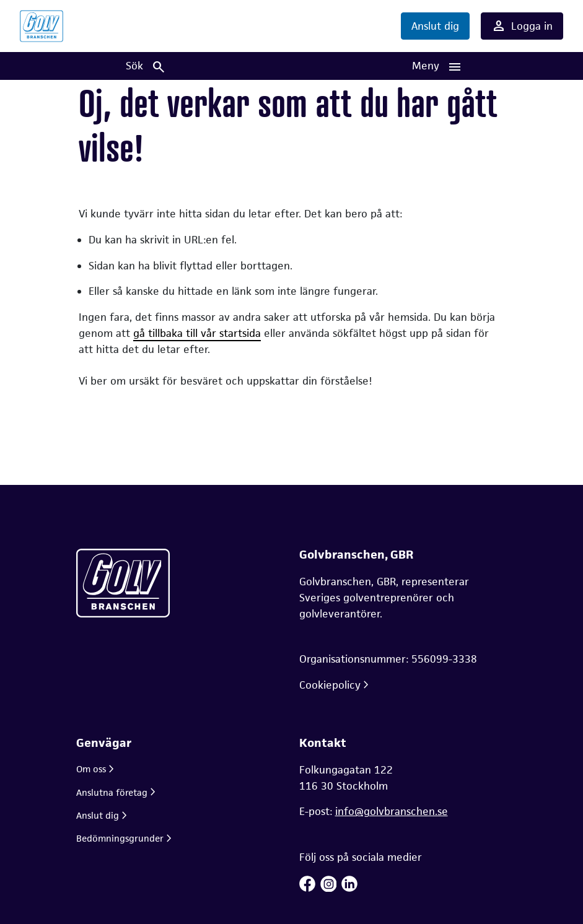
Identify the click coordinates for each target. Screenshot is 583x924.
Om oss (91, 769)
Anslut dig (435, 26)
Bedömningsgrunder (120, 838)
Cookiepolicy (330, 685)
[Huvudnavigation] (438, 66)
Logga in (522, 26)
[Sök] (146, 66)
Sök (146, 67)
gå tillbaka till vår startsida (197, 333)
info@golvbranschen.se (392, 811)
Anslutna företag (112, 792)
